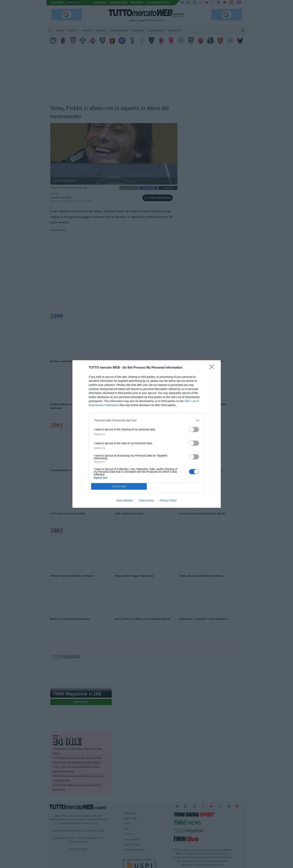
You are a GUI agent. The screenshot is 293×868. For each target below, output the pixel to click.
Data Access (146, 500)
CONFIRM (119, 486)
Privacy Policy (168, 500)
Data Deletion (125, 500)
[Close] (213, 368)
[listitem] (146, 420)
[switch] (194, 429)
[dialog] (147, 434)
